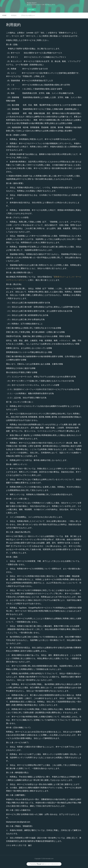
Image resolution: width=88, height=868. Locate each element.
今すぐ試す (31, 10)
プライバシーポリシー (28, 15)
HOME (4, 15)
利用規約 (14, 15)
